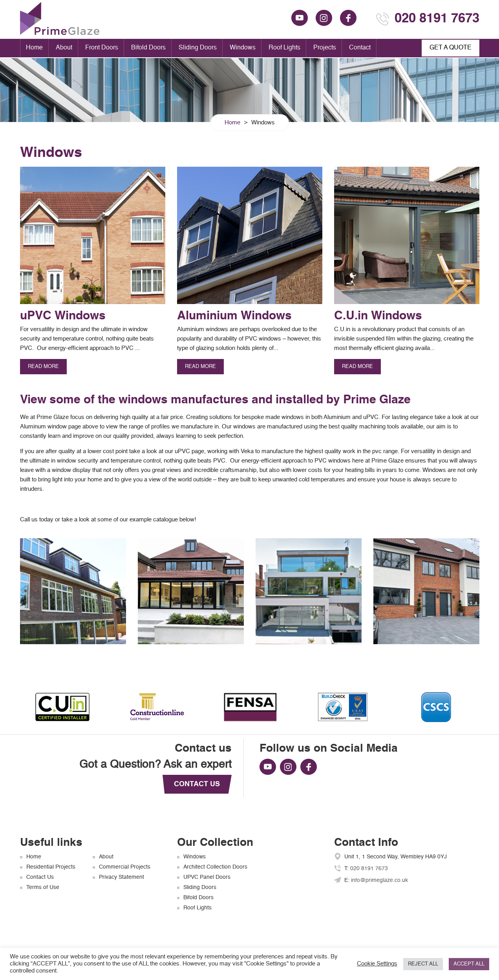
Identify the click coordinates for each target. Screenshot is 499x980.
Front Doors (102, 48)
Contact (360, 48)
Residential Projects (51, 867)
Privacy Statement (122, 877)
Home (34, 48)
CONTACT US (197, 784)
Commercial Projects (125, 867)
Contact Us (40, 877)
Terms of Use (43, 887)
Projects (325, 48)
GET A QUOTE (451, 48)
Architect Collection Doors (215, 867)
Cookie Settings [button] (377, 964)
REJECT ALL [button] (423, 964)
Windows (243, 48)
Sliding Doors (198, 48)
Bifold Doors (148, 48)
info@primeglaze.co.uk (379, 880)
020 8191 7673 (437, 19)
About (64, 48)
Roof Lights (284, 48)
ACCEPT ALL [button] (469, 964)
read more (43, 367)
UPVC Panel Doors (207, 877)
